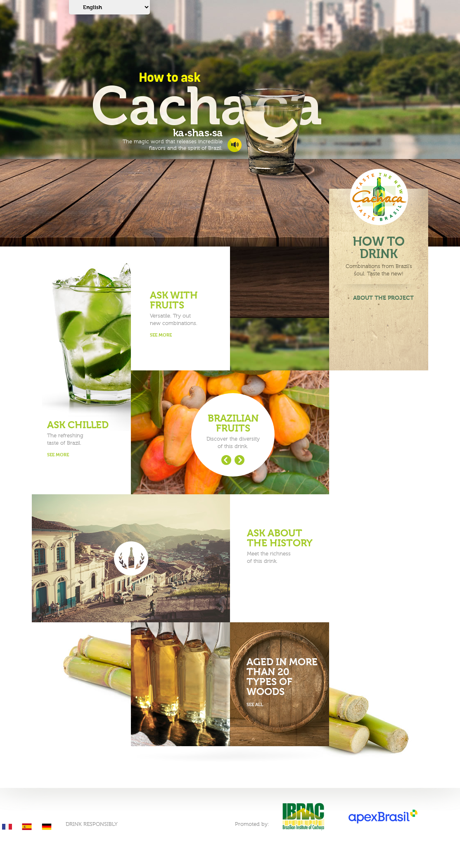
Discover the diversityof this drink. (233, 432)
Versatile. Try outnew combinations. (186, 315)
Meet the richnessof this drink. (283, 546)
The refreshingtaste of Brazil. (83, 440)
